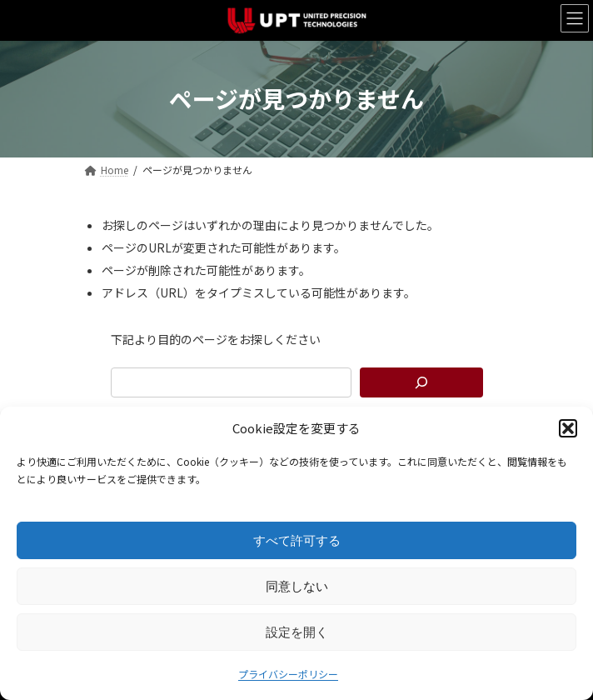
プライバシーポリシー (288, 674)
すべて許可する (297, 540)
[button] (568, 428)
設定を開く (297, 632)
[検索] (421, 382)
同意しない (297, 586)
